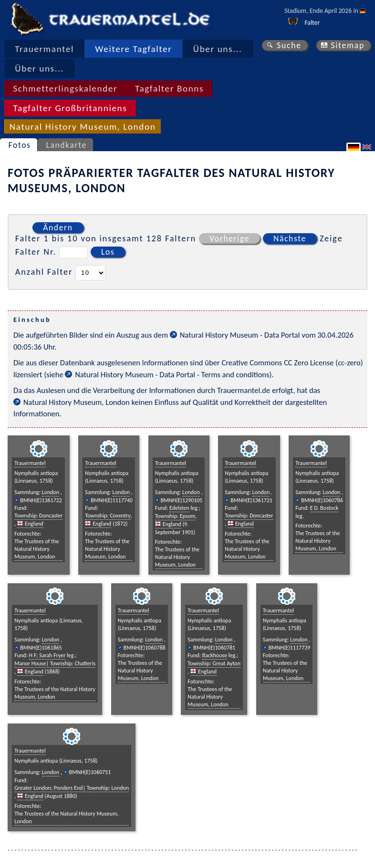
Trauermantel (44, 49)
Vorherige (229, 238)
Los (108, 252)
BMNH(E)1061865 (41, 648)
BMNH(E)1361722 (41, 500)
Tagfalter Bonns (169, 88)
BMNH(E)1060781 (214, 648)
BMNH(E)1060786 (322, 500)
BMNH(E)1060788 (145, 648)
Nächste (290, 238)
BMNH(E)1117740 (112, 500)
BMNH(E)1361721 (251, 500)
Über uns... (218, 49)
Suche (289, 45)
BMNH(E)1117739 (290, 648)
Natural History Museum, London (77, 402)
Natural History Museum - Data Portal (240, 335)
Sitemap (348, 45)
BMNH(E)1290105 (182, 500)
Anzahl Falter (44, 272)
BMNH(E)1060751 (90, 772)
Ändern (58, 227)
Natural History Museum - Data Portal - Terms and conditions (172, 374)
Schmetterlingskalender (65, 88)
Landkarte (66, 145)
